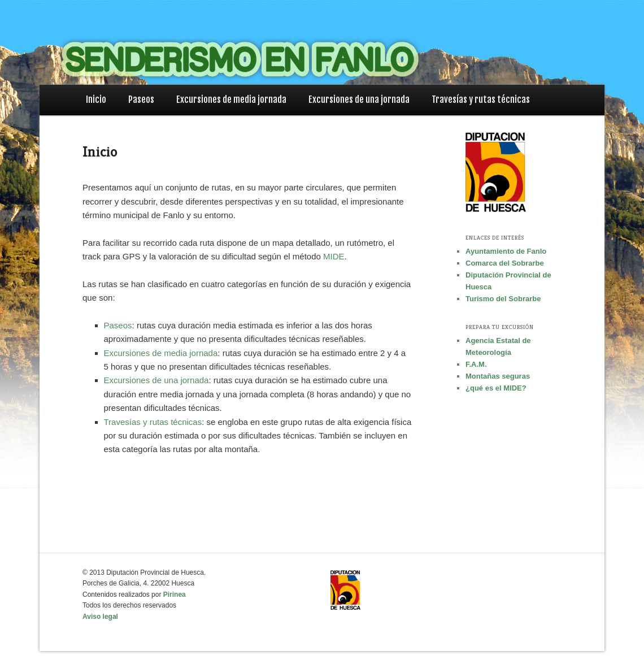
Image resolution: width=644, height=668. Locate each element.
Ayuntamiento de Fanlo (506, 251)
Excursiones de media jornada (231, 99)
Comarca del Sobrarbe (505, 263)
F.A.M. (476, 364)
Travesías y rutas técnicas (481, 99)
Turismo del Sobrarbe (503, 299)
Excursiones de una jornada (359, 99)
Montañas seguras (498, 376)
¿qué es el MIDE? (496, 388)
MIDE (334, 256)
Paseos (141, 99)
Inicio (96, 99)
